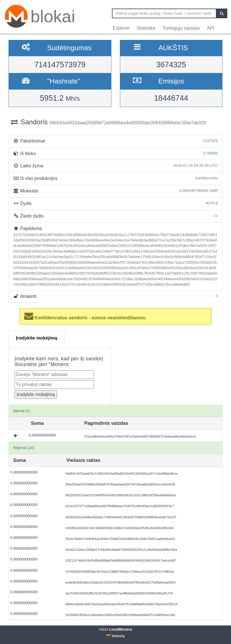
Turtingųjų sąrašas (181, 28)
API (211, 28)
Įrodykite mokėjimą (37, 338)
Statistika (146, 28)
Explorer (121, 28)
